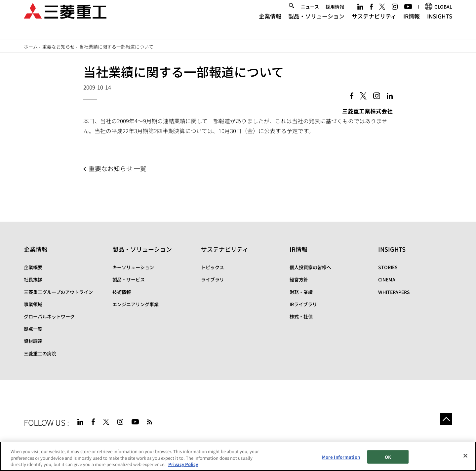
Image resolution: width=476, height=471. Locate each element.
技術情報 (122, 292)
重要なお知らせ (59, 47)
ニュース (310, 16)
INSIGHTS (440, 25)
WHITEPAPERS (394, 292)
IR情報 (412, 25)
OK (388, 457)
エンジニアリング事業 (136, 304)
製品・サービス (129, 279)
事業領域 (33, 304)
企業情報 (270, 25)
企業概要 (33, 267)
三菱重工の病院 (40, 353)
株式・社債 (301, 316)
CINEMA (387, 279)
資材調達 (33, 341)
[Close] (465, 456)
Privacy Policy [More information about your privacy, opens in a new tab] (183, 465)
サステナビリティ (374, 25)
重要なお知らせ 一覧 (118, 168)
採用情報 (335, 16)
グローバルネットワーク (49, 316)
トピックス (213, 267)
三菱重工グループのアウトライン (58, 292)
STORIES (388, 267)
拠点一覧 (33, 329)
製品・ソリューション (316, 25)
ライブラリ (213, 279)
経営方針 (299, 279)
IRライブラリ (303, 304)
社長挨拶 (33, 279)
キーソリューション (133, 267)
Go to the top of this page (444, 421)
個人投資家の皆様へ (310, 267)
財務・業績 (301, 292)
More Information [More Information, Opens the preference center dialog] (341, 457)
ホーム (31, 47)
